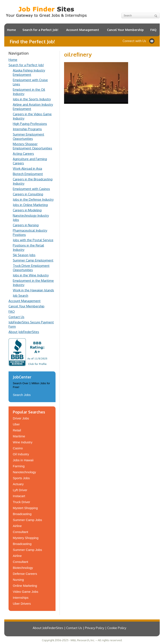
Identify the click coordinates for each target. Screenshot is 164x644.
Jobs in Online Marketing (30, 205)
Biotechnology (23, 568)
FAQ (153, 30)
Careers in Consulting (28, 194)
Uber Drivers (22, 604)
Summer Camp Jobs (27, 520)
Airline (17, 526)
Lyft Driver (20, 490)
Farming (19, 466)
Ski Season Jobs (24, 255)
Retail (17, 430)
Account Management (83, 30)
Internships (21, 598)
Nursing (18, 580)
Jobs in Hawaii (23, 460)
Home (11, 30)
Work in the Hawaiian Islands (33, 290)
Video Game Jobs (26, 592)
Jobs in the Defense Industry (33, 199)
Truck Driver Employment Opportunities (31, 268)
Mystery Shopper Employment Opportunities (32, 146)
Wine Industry (23, 442)
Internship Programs (27, 129)
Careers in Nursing (26, 225)
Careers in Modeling (27, 210)
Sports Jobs (21, 478)
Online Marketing (25, 586)
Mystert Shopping (25, 508)
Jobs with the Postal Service (33, 240)
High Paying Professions (30, 124)
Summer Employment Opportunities (29, 137)
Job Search (20, 296)
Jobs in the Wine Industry (31, 275)
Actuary (18, 484)
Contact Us (16, 317)
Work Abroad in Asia (27, 169)
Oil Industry (21, 454)
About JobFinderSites (24, 332)
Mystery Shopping (26, 538)
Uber (16, 424)
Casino (18, 448)
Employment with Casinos (31, 189)
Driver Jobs (21, 418)
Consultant (20, 532)
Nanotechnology (24, 472)
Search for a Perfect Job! (40, 30)
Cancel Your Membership (125, 30)
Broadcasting (22, 514)
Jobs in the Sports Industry (32, 99)
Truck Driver (21, 502)
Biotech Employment (28, 174)
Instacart (19, 496)
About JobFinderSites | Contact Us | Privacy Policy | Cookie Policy (79, 628)
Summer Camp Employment (33, 260)
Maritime (19, 436)
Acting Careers (23, 154)
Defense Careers (25, 574)
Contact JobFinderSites (152, 41)
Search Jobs (22, 395)
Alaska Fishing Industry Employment (29, 72)
